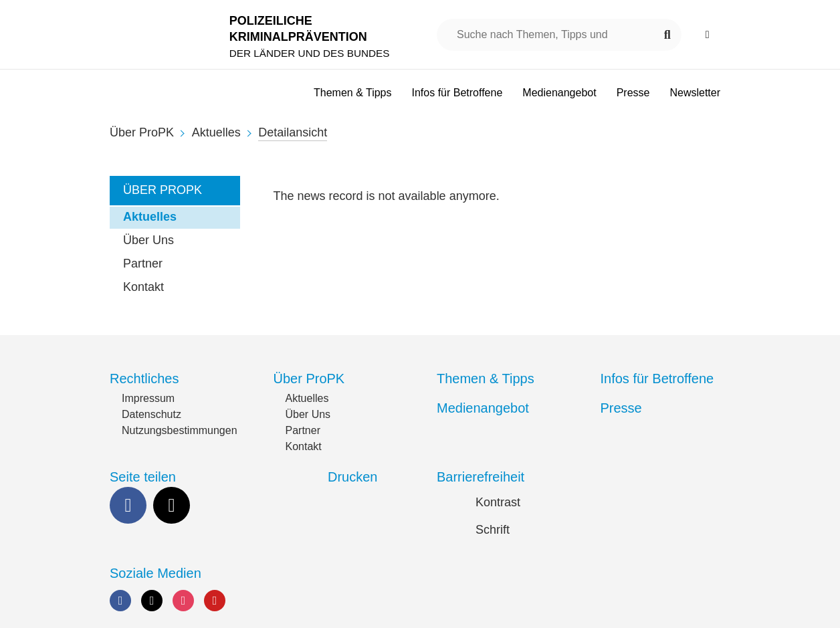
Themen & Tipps (486, 379)
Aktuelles (216, 132)
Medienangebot (483, 408)
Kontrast (498, 502)
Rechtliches (144, 379)
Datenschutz (151, 414)
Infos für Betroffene (657, 379)
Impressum (148, 398)
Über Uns (148, 240)
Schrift (493, 530)
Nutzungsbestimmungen (180, 430)
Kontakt (143, 287)
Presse (621, 408)
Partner (143, 264)
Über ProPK (142, 132)
